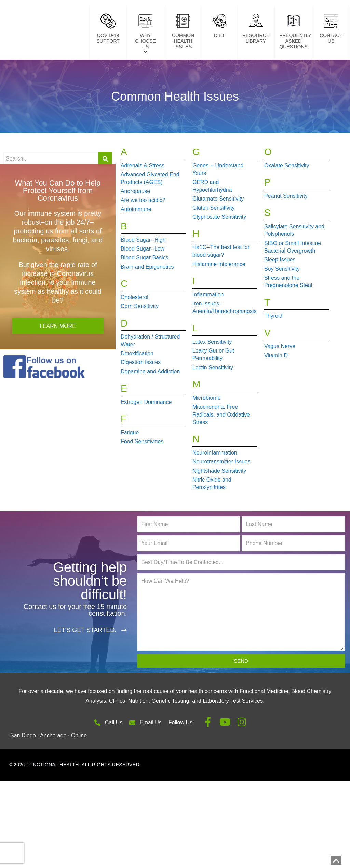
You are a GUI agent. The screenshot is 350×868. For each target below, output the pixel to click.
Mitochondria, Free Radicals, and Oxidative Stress (221, 450)
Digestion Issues (141, 398)
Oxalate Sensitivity (287, 201)
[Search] (105, 195)
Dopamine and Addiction (150, 407)
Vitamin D (276, 391)
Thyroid (273, 352)
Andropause (135, 227)
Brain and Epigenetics (147, 302)
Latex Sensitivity (212, 377)
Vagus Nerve (280, 382)
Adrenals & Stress (143, 201)
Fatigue (130, 468)
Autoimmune (136, 245)
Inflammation (208, 330)
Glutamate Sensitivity (218, 235)
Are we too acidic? (143, 236)
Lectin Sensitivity (213, 403)
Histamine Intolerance (219, 300)
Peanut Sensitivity (286, 232)
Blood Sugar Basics (145, 293)
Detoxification (137, 389)
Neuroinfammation (215, 489)
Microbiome (207, 433)
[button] (90, 666)
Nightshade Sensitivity (219, 506)
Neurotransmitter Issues (221, 497)
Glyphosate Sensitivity (219, 253)
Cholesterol (134, 333)
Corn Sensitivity (140, 342)
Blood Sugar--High (143, 275)
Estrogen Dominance (146, 438)
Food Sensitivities (142, 477)
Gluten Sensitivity (214, 244)
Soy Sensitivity (282, 304)
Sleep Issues (280, 296)
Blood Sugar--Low (143, 285)
